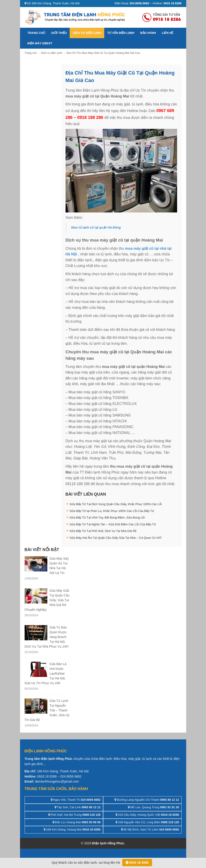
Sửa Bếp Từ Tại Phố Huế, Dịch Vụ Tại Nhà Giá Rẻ (103, 531)
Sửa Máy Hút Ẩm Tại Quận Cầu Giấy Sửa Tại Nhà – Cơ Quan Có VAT (116, 538)
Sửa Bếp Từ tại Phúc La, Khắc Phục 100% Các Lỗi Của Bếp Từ (112, 511)
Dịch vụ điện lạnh (87, 33)
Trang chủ (37, 33)
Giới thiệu (59, 33)
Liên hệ (168, 33)
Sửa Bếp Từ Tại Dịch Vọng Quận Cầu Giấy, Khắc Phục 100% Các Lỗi (116, 504)
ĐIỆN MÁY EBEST (40, 43)
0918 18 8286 (137, 863)
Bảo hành (148, 33)
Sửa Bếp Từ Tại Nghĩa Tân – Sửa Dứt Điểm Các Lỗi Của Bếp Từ (113, 524)
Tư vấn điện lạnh (121, 33)
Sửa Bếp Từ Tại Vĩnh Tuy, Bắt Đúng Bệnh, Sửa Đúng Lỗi (107, 518)
